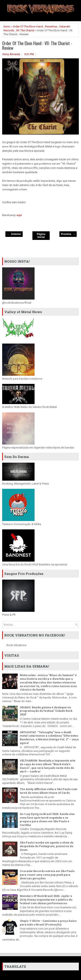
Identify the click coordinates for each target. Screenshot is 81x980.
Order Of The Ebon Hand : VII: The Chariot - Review (37, 45)
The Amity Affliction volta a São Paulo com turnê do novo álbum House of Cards (49, 791)
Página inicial (41, 236)
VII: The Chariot (25, 30)
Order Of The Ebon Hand (28, 27)
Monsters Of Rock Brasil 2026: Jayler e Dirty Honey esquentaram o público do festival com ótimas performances (46, 900)
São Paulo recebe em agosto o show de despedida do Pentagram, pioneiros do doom (47, 846)
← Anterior (14, 234)
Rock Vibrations (16, 645)
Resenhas (51, 27)
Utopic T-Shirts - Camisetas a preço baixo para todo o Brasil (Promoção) (48, 923)
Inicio (7, 27)
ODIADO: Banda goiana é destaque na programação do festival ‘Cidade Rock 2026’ (46, 711)
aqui (19, 215)
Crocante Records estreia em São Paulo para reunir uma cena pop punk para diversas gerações (47, 875)
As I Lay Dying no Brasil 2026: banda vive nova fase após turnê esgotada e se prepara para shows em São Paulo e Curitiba (47, 819)
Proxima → (68, 234)
